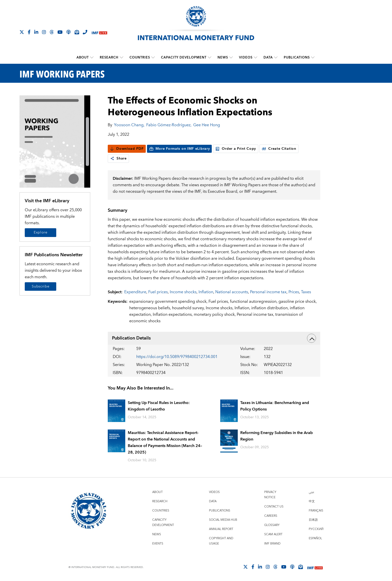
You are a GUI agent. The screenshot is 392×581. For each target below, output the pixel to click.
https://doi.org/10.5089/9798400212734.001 (177, 357)
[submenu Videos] (255, 57)
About (83, 57)
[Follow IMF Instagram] (44, 32)
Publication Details (214, 338)
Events (158, 544)
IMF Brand (272, 544)
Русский (316, 529)
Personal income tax (268, 292)
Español (315, 538)
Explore (41, 232)
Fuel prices (158, 292)
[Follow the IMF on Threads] (52, 32)
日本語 (313, 520)
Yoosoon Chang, (129, 125)
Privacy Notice (270, 495)
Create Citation (279, 149)
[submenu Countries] (153, 57)
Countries (140, 57)
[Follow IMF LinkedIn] (36, 32)
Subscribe (40, 286)
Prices (294, 292)
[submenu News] (231, 57)
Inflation (206, 292)
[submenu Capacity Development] (209, 57)
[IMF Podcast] (68, 32)
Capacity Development (184, 57)
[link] (112, 158)
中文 (312, 501)
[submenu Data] (276, 57)
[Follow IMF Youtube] (60, 32)
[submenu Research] (121, 57)
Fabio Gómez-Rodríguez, (169, 125)
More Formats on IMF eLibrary (179, 149)
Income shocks (183, 292)
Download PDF (127, 149)
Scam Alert (273, 534)
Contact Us (274, 507)
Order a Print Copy (236, 149)
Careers (271, 516)
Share (118, 158)
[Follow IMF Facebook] (29, 32)
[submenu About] (92, 57)
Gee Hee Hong (207, 125)
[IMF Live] (99, 32)
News (223, 57)
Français (316, 511)
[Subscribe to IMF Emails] (77, 32)
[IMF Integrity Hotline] (85, 32)
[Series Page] (55, 141)
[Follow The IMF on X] (22, 32)
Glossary (272, 525)
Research (109, 57)
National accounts (232, 292)
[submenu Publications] (313, 57)
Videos (246, 57)
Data (268, 57)
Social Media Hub (223, 520)
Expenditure (135, 292)
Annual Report (221, 529)
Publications (297, 57)
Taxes (306, 292)
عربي (311, 492)
